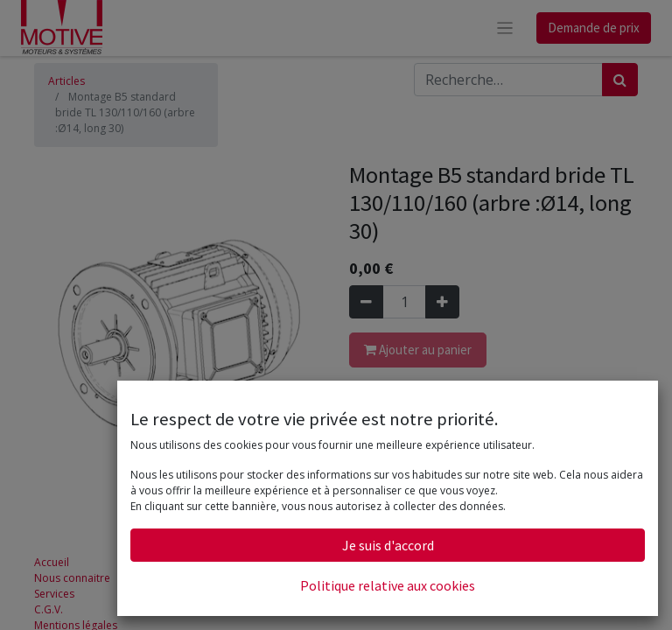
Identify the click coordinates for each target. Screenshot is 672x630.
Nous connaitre (72, 578)
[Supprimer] (366, 302)
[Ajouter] (442, 302)
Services (54, 594)
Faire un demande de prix (413, 449)
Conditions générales (402, 434)
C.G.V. (49, 609)
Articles (66, 81)
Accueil (52, 562)
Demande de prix (594, 28)
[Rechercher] (620, 80)
